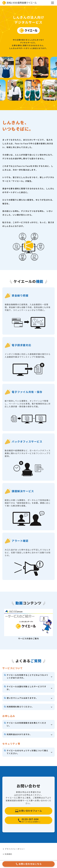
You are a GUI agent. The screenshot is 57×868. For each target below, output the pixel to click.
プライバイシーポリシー (15, 849)
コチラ (17, 795)
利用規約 (8, 854)
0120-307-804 (30, 821)
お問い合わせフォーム (30, 811)
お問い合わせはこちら (30, 864)
